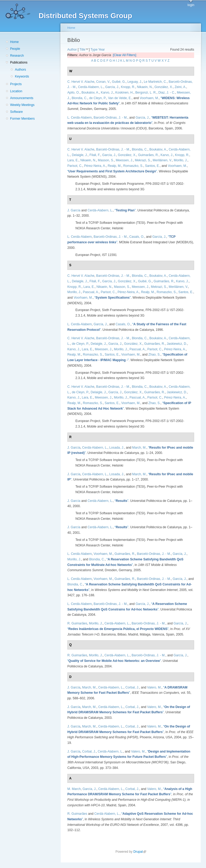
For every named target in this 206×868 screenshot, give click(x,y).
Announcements (22, 98)
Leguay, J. (135, 82)
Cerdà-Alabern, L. (91, 87)
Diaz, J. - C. (167, 93)
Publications (19, 62)
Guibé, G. (119, 82)
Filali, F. (95, 155)
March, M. (139, 448)
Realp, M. (115, 166)
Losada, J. (117, 448)
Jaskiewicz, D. (177, 344)
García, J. (112, 87)
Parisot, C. (75, 166)
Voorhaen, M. (149, 98)
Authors (20, 70)
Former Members (22, 119)
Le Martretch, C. (155, 82)
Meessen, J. (124, 160)
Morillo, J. (181, 160)
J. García (74, 210)
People (15, 49)
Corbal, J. (132, 687)
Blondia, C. (79, 98)
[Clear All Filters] (125, 55)
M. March (74, 789)
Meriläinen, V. (162, 160)
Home (14, 42)
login (191, 5)
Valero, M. (154, 687)
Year (102, 50)
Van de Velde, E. (120, 98)
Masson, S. (106, 160)
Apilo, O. (74, 93)
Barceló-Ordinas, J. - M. (110, 118)
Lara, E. (73, 160)
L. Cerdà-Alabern (80, 118)
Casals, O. (137, 237)
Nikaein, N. (145, 87)
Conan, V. (103, 82)
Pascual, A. (91, 292)
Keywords (22, 76)
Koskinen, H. (125, 93)
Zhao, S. (154, 355)
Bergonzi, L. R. (146, 93)
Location (16, 91)
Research (17, 56)
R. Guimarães (77, 623)
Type (94, 50)
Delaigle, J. (80, 155)
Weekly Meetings (22, 105)
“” (112, 171)
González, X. (164, 87)
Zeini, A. (180, 87)
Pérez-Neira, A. (95, 166)
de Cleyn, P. (98, 98)
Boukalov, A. (90, 93)
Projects (16, 84)
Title (83, 50)
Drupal (140, 852)
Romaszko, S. (133, 166)
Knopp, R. (128, 87)
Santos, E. (152, 166)
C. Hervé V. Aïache (81, 82)
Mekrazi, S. (143, 160)
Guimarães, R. (148, 155)
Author (72, 50)
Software (16, 112)
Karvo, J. (107, 93)
